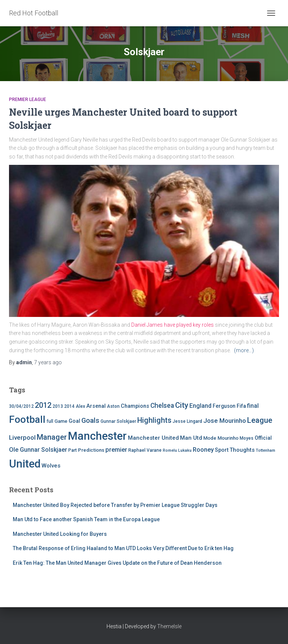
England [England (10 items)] (200, 406)
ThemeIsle (169, 626)
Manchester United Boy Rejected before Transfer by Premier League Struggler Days (115, 505)
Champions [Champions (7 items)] (135, 406)
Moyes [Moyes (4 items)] (247, 438)
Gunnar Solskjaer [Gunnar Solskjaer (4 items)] (118, 421)
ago (48, 362)
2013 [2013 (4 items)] (58, 406)
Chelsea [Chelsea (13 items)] (162, 406)
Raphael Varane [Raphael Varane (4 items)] (145, 450)
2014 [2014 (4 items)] (69, 406)
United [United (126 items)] (25, 464)
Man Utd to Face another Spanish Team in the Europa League (86, 519)
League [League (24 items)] (260, 420)
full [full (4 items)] (50, 421)
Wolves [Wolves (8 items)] (51, 466)
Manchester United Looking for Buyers (60, 534)
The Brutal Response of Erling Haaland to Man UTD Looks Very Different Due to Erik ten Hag (123, 548)
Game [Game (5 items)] (61, 421)
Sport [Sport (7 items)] (222, 450)
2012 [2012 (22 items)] (43, 405)
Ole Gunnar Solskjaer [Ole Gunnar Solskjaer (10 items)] (38, 450)
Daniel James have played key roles (172, 325)
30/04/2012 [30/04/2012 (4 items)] (21, 406)
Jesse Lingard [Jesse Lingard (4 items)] (187, 421)
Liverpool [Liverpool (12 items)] (22, 437)
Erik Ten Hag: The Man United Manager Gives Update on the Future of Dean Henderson (117, 563)
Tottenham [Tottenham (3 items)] (265, 450)
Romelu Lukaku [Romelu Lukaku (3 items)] (177, 450)
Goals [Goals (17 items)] (90, 421)
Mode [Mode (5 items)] (210, 438)
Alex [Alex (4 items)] (80, 406)
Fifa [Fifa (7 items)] (241, 406)
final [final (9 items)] (253, 406)
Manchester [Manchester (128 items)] (97, 436)
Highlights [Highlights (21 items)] (154, 420)
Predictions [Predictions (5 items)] (91, 450)
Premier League (28, 100)
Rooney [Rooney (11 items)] (203, 450)
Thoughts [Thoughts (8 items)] (242, 450)
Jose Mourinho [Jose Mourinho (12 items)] (225, 421)
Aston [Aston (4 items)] (113, 406)
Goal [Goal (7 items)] (74, 421)
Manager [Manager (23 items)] (52, 437)
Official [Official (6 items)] (263, 438)
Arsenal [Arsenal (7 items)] (96, 406)
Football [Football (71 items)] (27, 419)
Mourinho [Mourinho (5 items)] (228, 438)
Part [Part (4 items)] (73, 450)
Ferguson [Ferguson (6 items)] (224, 406)
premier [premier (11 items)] (116, 450)
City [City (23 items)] (182, 405)
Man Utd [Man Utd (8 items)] (191, 438)
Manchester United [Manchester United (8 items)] (153, 438)
